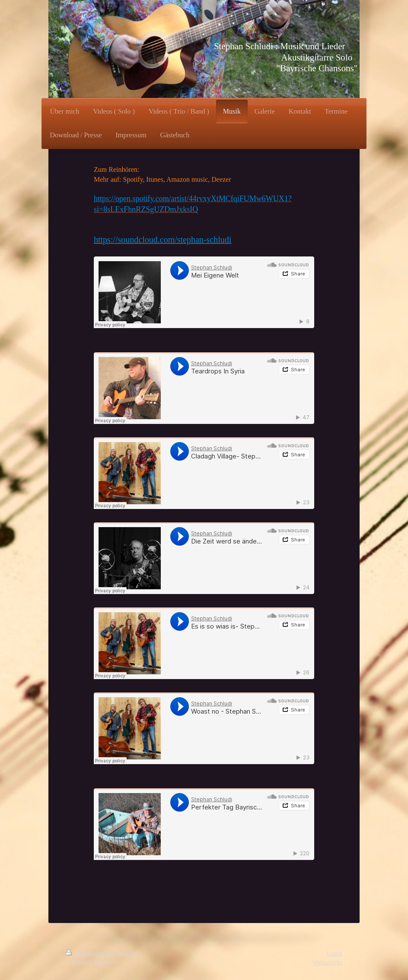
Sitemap (126, 953)
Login (335, 953)
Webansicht (327, 962)
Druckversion (89, 953)
